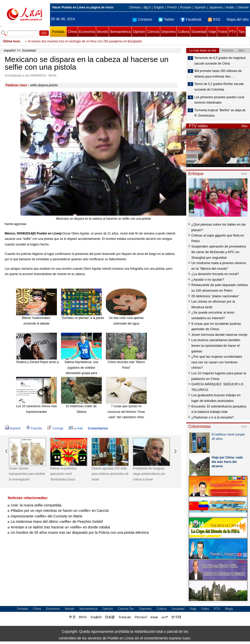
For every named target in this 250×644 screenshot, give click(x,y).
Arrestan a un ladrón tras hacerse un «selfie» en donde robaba (60, 527)
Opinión (139, 32)
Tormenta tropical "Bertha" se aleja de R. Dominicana (220, 113)
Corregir (55, 428)
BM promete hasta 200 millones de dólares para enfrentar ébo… (218, 74)
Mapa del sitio (238, 19)
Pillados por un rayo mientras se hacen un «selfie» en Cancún (60, 511)
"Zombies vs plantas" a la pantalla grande (89, 318)
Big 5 (147, 7)
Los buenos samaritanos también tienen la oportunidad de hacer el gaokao (216, 345)
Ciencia (153, 32)
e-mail (76, 428)
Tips (242, 32)
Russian (186, 7)
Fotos (223, 32)
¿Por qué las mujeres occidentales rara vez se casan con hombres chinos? (217, 362)
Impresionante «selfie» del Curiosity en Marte (47, 516)
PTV (233, 32)
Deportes (168, 32)
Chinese (135, 7)
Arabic (230, 7)
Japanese (216, 7)
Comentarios (98, 428)
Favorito (34, 428)
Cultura (184, 32)
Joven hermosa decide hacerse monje (219, 335)
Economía (87, 32)
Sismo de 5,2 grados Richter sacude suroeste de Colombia (219, 87)
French (172, 7)
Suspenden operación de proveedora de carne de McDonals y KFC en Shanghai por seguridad (219, 252)
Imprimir (13, 428)
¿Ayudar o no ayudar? (208, 280)
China (72, 32)
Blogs (229, 609)
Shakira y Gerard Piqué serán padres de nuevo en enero (55, 362)
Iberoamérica (120, 32)
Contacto (142, 19)
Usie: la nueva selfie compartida (36, 505)
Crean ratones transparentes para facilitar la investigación (27, 474)
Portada (58, 32)
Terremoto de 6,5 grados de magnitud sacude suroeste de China (220, 61)
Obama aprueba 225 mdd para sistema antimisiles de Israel (110, 474)
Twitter (166, 19)
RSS (214, 19)
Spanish (200, 7)
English (159, 7)
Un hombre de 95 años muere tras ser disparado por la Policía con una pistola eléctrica (80, 532)
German (243, 7)
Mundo (103, 32)
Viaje (212, 32)
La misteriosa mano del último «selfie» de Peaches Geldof (57, 522)
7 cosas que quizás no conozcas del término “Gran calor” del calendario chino (126, 412)
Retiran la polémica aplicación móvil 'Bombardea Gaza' (63, 474)
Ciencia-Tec (126, 609)
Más (245, 126)
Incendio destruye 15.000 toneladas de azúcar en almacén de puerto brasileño (81, 41)
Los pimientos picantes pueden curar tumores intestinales (219, 100)
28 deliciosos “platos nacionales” (215, 296)
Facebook (191, 19)
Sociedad (199, 32)
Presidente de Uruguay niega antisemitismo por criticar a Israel (149, 474)
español (10, 50)
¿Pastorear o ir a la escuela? (212, 417)
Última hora (11, 41)
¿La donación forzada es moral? (215, 274)
